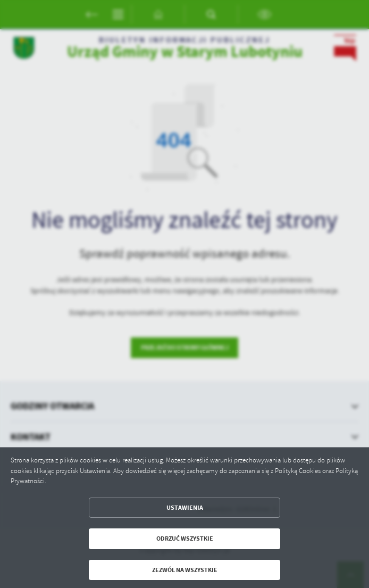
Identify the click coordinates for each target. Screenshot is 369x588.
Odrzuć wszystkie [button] (185, 539)
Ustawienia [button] (185, 508)
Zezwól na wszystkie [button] (185, 570)
